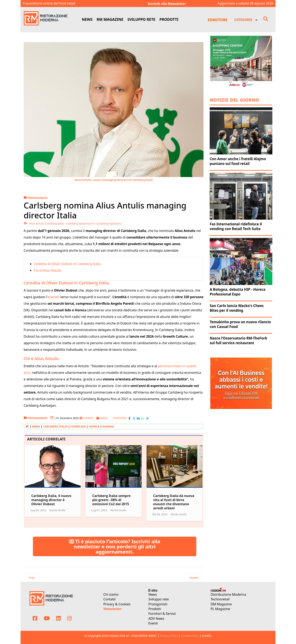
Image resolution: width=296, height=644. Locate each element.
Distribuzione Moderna (228, 594)
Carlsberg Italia (55, 426)
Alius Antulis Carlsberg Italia (46, 224)
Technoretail (220, 599)
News (153, 594)
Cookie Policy (190, 636)
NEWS (87, 19)
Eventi (153, 623)
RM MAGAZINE (110, 19)
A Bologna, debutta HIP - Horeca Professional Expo (238, 292)
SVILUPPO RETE (141, 19)
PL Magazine (220, 609)
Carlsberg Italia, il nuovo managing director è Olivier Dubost (51, 500)
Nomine (108, 426)
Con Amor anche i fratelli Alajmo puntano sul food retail (238, 161)
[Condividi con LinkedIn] (138, 418)
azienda (53, 297)
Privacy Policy (169, 636)
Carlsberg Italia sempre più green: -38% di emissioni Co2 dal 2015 (111, 500)
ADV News (156, 619)
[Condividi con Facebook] (129, 418)
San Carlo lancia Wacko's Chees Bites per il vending (237, 308)
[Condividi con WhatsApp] (143, 418)
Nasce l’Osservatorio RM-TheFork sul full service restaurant (238, 341)
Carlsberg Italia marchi (80, 224)
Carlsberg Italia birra (109, 224)
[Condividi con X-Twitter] (134, 418)
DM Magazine (221, 604)
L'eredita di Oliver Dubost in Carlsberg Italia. (68, 264)
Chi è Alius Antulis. (48, 270)
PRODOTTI (169, 19)
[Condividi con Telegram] (147, 418)
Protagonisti (158, 604)
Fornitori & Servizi (162, 614)
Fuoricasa (78, 426)
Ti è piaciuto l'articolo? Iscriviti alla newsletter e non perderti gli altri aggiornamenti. (115, 546)
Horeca (94, 426)
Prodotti (155, 609)
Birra (36, 426)
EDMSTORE (217, 20)
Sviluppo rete (159, 599)
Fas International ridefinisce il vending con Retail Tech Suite (236, 226)
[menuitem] (245, 20)
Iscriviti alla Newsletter (167, 4)
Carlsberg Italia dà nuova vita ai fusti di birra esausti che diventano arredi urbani (174, 502)
